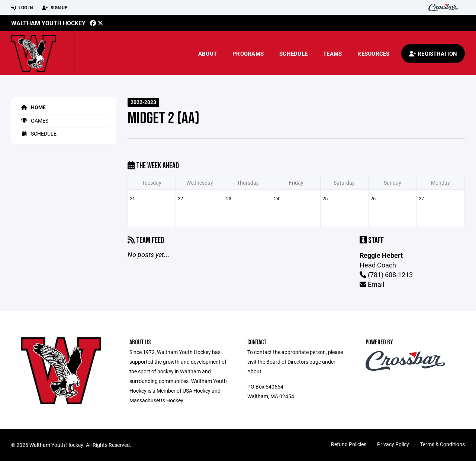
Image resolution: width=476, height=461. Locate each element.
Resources (373, 53)
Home (32, 107)
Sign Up (55, 8)
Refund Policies (349, 444)
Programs (248, 53)
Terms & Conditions (442, 444)
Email (372, 284)
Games (33, 121)
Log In (22, 8)
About (208, 53)
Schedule (293, 53)
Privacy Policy (393, 444)
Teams (332, 53)
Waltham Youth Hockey (48, 23)
